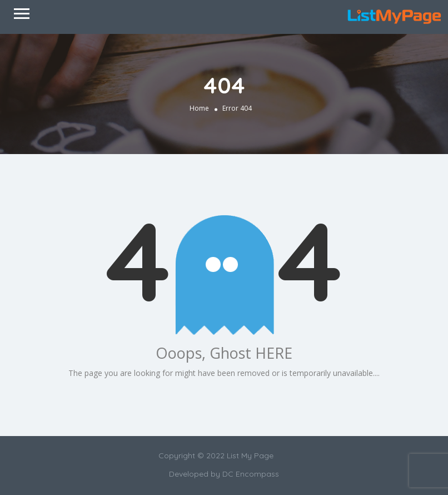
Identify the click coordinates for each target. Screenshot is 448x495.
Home (199, 108)
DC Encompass (251, 474)
